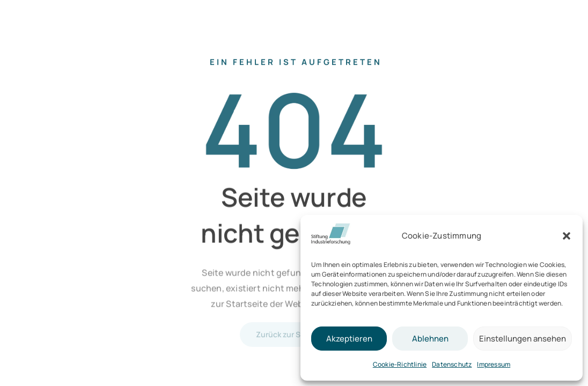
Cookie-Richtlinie (400, 364)
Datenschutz (452, 364)
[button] (567, 236)
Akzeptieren (349, 339)
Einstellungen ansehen (523, 339)
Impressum (494, 364)
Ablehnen (430, 339)
